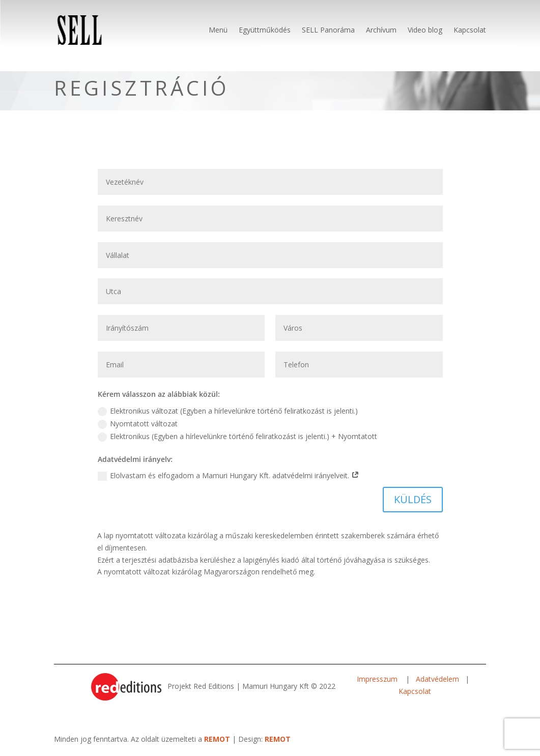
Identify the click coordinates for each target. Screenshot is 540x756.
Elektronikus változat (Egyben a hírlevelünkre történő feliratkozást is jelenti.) (228, 411)
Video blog (425, 30)
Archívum (381, 30)
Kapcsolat (470, 30)
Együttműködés (265, 30)
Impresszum (378, 679)
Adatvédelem (437, 679)
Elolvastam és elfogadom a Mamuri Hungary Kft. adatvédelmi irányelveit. (229, 476)
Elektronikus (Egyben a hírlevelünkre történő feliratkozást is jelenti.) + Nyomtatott (237, 437)
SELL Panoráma (328, 30)
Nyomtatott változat (138, 424)
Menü (218, 30)
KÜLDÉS (413, 499)
